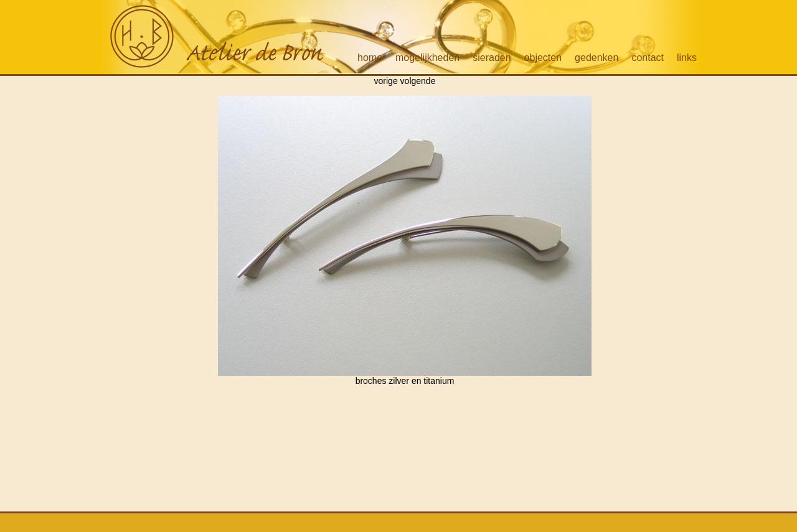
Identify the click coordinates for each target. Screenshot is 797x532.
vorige (386, 81)
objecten (543, 58)
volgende (418, 81)
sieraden (492, 58)
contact (648, 58)
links (687, 58)
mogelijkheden (427, 58)
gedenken (597, 58)
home (370, 58)
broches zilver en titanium (405, 377)
